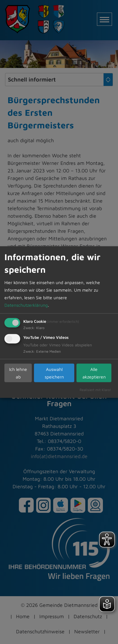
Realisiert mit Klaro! (95, 390)
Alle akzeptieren (94, 373)
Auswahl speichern (54, 373)
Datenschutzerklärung (26, 305)
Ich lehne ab (18, 373)
